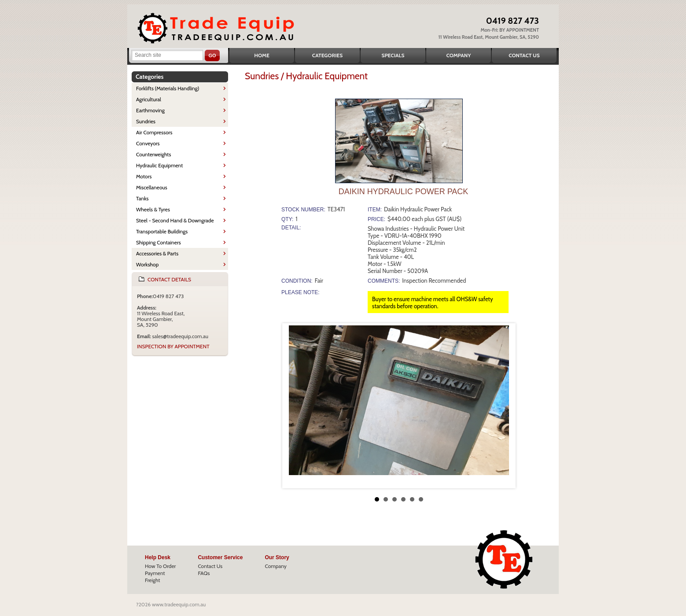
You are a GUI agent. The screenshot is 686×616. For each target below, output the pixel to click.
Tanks (142, 198)
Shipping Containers (159, 242)
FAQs (204, 573)
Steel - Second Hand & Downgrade (175, 220)
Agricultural (149, 99)
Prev (296, 406)
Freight (153, 580)
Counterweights (153, 154)
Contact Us (524, 55)
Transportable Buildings (162, 231)
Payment (155, 573)
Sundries (146, 121)
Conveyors (148, 143)
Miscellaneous (152, 187)
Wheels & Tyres (153, 209)
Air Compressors (154, 132)
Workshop (147, 264)
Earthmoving (150, 110)
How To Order (160, 566)
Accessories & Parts (157, 253)
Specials (393, 55)
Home (262, 55)
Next (502, 406)
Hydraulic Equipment (159, 165)
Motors (144, 176)
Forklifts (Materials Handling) (168, 88)
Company (458, 55)
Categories (327, 55)
